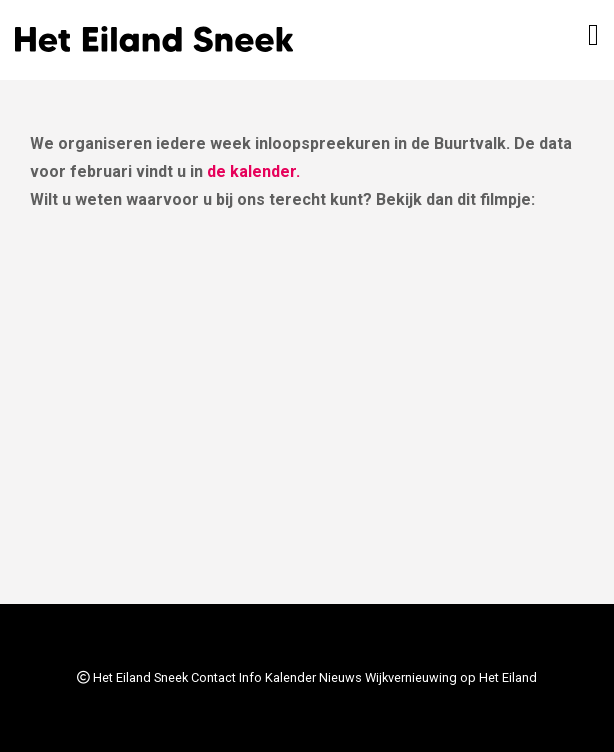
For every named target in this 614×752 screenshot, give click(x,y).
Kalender (290, 677)
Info (250, 677)
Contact (213, 677)
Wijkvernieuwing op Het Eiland (451, 677)
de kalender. (253, 171)
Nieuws (340, 677)
